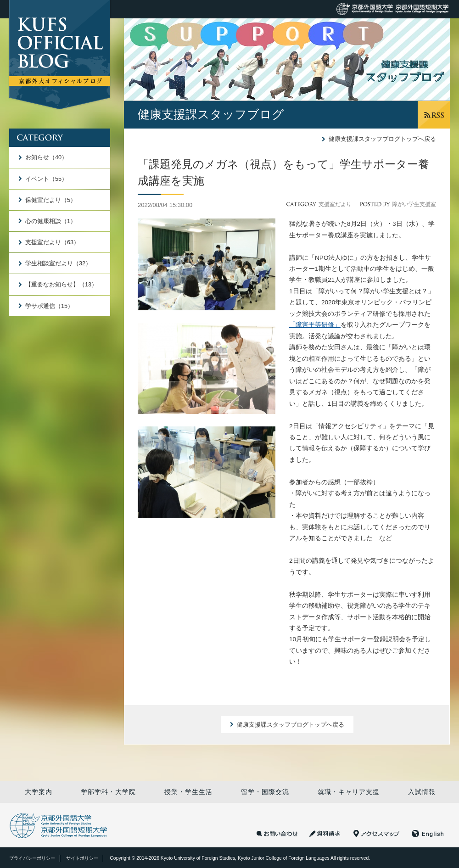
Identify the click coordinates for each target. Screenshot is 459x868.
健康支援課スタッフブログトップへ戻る (382, 139)
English (428, 834)
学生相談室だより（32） (58, 263)
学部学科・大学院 (108, 792)
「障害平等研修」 (315, 325)
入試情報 (422, 792)
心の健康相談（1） (51, 221)
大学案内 (39, 792)
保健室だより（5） (51, 200)
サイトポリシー (82, 858)
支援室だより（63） (52, 242)
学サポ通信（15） (49, 306)
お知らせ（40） (46, 157)
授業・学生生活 (188, 792)
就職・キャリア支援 (349, 792)
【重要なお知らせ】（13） (61, 284)
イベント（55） (46, 179)
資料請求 (326, 834)
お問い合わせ (277, 834)
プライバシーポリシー (32, 858)
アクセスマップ (376, 834)
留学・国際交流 (265, 792)
